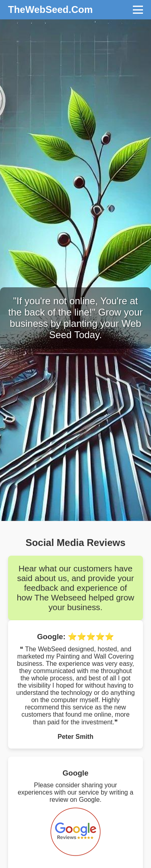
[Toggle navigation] (138, 10)
